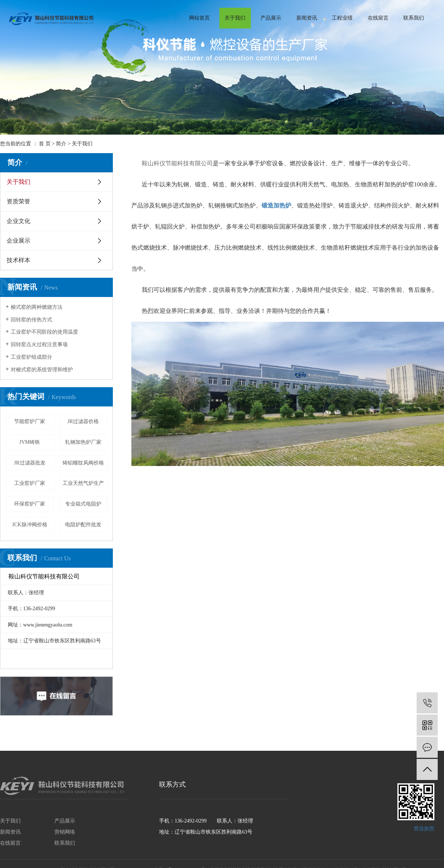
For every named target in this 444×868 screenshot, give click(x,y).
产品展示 (271, 18)
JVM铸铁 (30, 442)
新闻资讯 (307, 18)
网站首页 (199, 18)
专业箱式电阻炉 (83, 504)
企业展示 (18, 241)
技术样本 (18, 260)
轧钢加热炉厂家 (83, 442)
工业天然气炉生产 (83, 483)
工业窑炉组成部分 (31, 357)
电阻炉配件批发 (83, 525)
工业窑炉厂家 (30, 483)
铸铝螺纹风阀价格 (83, 463)
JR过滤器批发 (30, 463)
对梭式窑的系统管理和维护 (42, 370)
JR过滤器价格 (83, 421)
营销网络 (65, 832)
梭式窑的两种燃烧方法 (37, 307)
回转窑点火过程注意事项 (39, 345)
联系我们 (414, 18)
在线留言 (378, 18)
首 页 (45, 144)
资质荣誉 (18, 201)
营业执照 (424, 829)
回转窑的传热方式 (31, 320)
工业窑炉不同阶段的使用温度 (44, 332)
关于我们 (235, 18)
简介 (61, 144)
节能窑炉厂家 (30, 421)
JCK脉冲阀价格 (30, 525)
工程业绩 (342, 18)
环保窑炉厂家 (30, 504)
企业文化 (18, 221)
